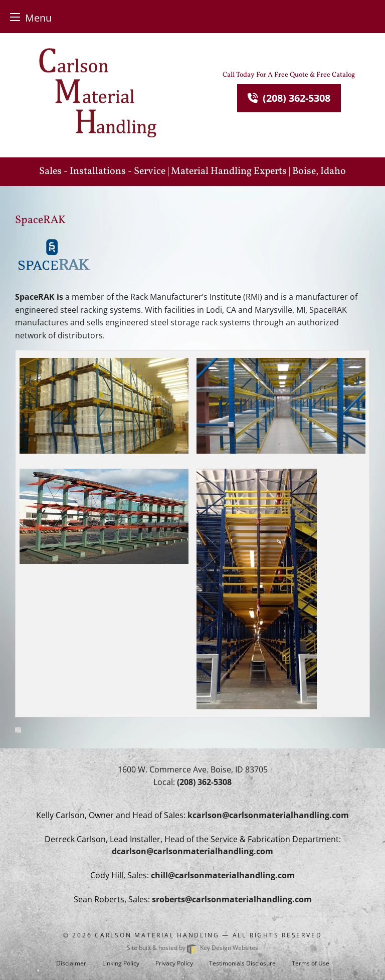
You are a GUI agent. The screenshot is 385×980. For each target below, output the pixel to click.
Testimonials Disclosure (242, 963)
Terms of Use (311, 963)
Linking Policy (121, 963)
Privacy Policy (174, 963)
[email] (268, 815)
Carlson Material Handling (157, 935)
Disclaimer (71, 963)
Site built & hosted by (192, 948)
